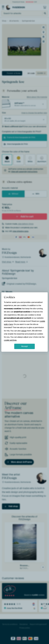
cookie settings (10, 340)
